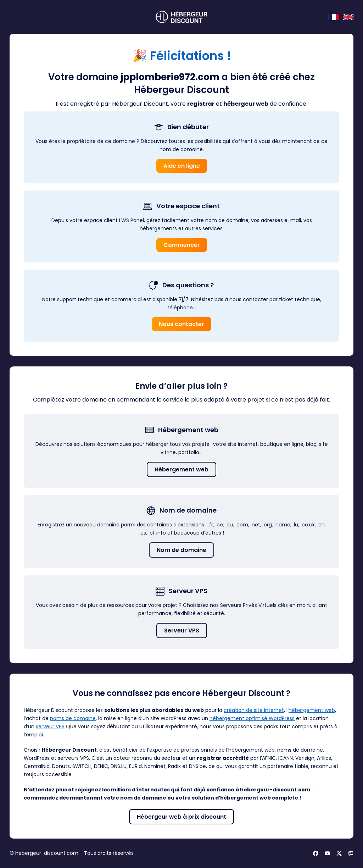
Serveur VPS (182, 631)
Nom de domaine (181, 550)
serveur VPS (50, 726)
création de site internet (254, 710)
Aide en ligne (182, 166)
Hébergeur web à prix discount (181, 817)
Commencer (182, 245)
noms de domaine (73, 718)
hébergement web (312, 710)
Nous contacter (181, 324)
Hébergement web (181, 469)
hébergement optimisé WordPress (252, 718)
